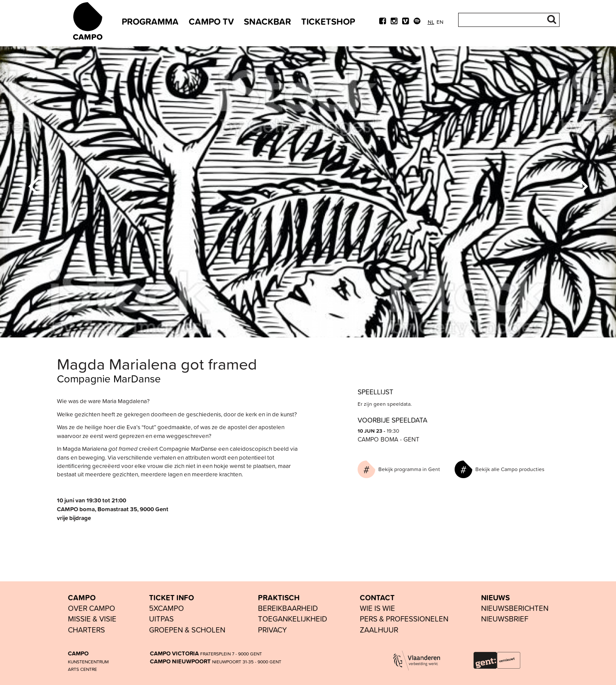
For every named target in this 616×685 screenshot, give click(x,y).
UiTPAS (161, 619)
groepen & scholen (187, 630)
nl (431, 22)
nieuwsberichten (515, 608)
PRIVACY (273, 630)
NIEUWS (495, 598)
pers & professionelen (404, 619)
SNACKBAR (267, 21)
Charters (86, 630)
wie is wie (377, 608)
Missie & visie (92, 619)
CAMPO (82, 598)
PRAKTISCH (279, 598)
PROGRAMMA (150, 21)
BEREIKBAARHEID (288, 608)
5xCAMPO (166, 608)
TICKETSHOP (328, 21)
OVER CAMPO (91, 608)
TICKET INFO (172, 598)
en (440, 22)
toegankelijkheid (293, 619)
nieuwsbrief (505, 619)
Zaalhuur (379, 630)
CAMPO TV (211, 21)
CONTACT (377, 598)
